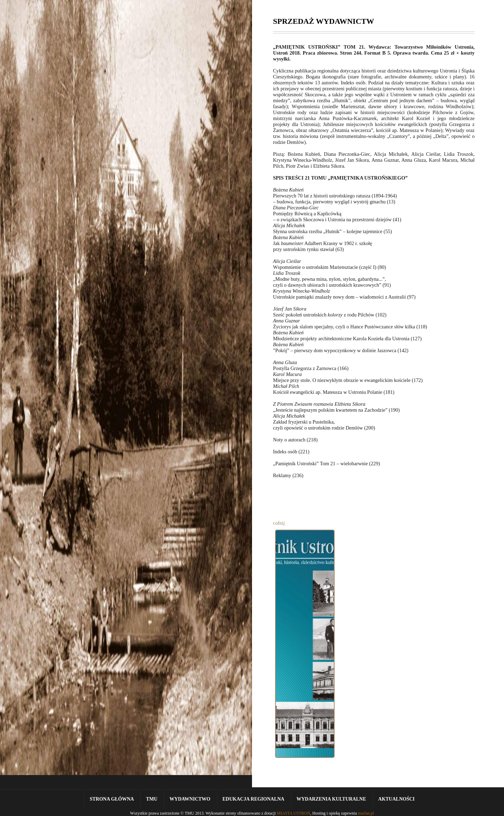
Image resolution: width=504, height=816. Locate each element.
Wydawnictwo (190, 799)
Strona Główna (112, 799)
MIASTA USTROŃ (293, 813)
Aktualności (397, 799)
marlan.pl (366, 813)
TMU (152, 799)
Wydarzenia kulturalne (331, 799)
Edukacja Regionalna (254, 799)
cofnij (279, 523)
